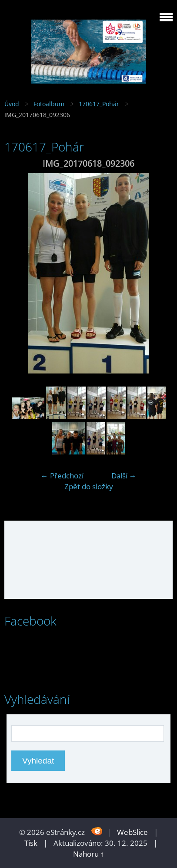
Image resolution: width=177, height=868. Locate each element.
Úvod (12, 104)
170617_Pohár (99, 104)
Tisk (31, 843)
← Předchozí (62, 476)
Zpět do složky (89, 486)
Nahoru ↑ (89, 854)
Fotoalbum (49, 104)
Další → (124, 476)
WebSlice (132, 832)
